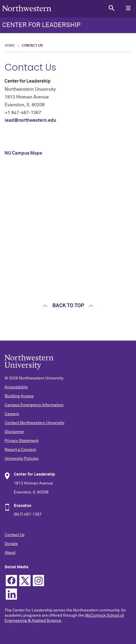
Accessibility (16, 387)
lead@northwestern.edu (30, 120)
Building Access (19, 396)
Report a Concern (20, 450)
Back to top (68, 306)
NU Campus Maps (23, 153)
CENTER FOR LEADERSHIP (41, 25)
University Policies (22, 459)
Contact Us (15, 535)
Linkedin (11, 594)
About (10, 553)
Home (10, 46)
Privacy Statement (22, 441)
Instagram (38, 581)
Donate (11, 544)
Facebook (11, 581)
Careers (12, 414)
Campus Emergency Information (34, 405)
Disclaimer (14, 432)
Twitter (25, 581)
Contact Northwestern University (35, 423)
